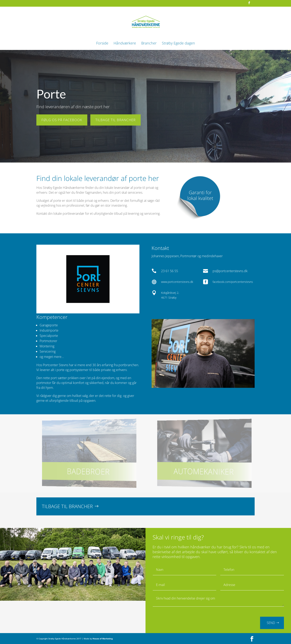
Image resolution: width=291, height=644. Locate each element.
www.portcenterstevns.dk (177, 282)
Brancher (149, 44)
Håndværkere (125, 44)
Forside (102, 44)
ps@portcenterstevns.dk (230, 271)
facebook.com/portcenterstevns (233, 282)
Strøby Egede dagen (178, 44)
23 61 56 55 (170, 271)
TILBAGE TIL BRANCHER (115, 119)
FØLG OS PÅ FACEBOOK (62, 119)
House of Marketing (103, 639)
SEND (271, 623)
